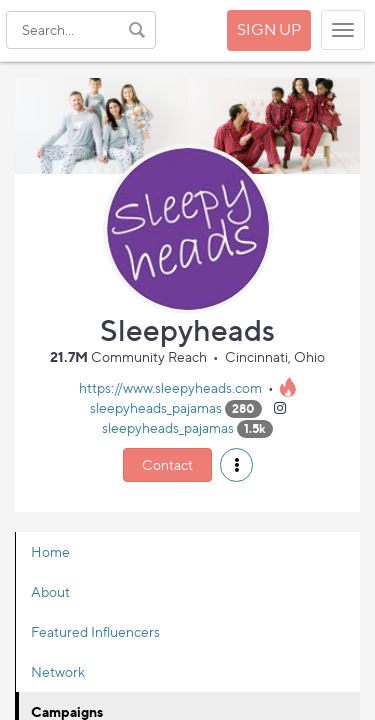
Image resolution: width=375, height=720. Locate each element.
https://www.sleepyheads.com (170, 387)
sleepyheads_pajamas (156, 407)
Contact (167, 464)
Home (50, 551)
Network (58, 671)
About (50, 591)
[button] (236, 465)
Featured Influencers (95, 631)
